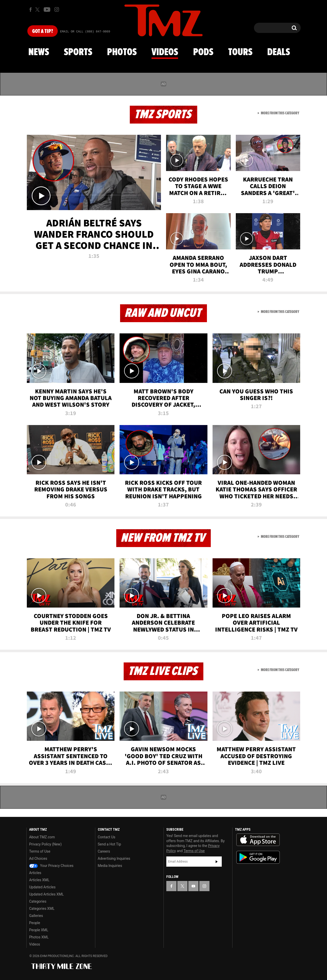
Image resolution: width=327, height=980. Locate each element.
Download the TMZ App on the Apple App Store (258, 840)
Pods (203, 52)
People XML (39, 930)
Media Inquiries (110, 866)
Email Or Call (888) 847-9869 (85, 32)
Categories (38, 901)
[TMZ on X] (38, 10)
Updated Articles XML (46, 894)
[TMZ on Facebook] (31, 10)
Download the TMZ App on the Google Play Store (258, 857)
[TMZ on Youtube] (47, 9)
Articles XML (39, 880)
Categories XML (42, 909)
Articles (35, 873)
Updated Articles (42, 887)
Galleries (36, 916)
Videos (165, 52)
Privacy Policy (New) (45, 844)
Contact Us (107, 837)
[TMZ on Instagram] (57, 9)
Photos (122, 52)
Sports (78, 52)
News (39, 52)
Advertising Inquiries (114, 858)
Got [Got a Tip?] (43, 31)
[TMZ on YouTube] (193, 886)
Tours (240, 52)
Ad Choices (38, 858)
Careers (104, 851)
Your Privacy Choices (51, 866)
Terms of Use (40, 851)
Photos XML (39, 937)
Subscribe (217, 862)
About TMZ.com (42, 837)
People (35, 923)
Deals (279, 52)
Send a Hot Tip (109, 844)
